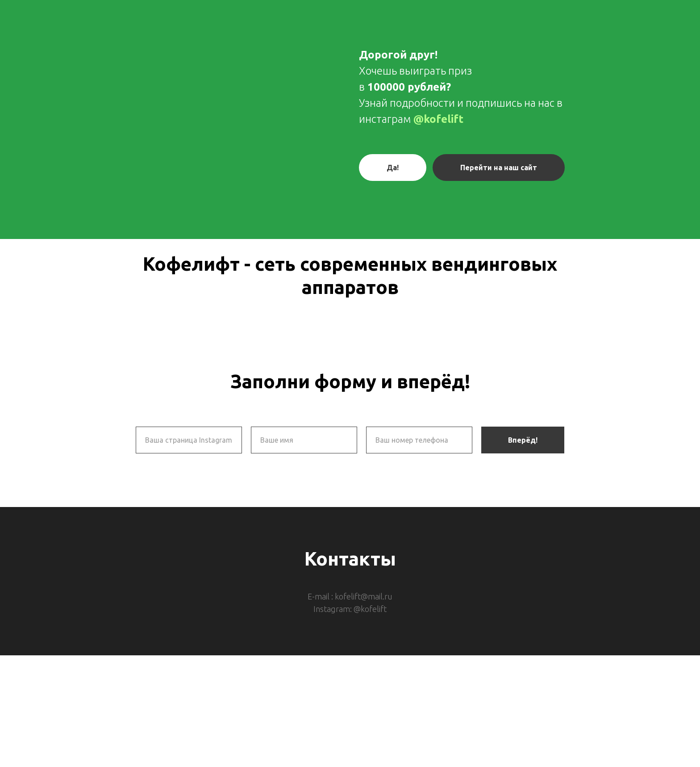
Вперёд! (523, 440)
